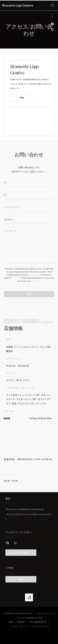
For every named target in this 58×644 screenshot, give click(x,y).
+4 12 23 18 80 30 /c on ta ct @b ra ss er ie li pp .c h (31, 86)
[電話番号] (29, 220)
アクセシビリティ (41, 627)
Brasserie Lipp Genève (18, 5)
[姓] (29, 195)
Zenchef (38, 618)
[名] (29, 182)
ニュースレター (21, 553)
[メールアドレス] (29, 207)
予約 (22, 98)
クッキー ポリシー (21, 627)
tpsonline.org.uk (34, 275)
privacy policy (35, 281)
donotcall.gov (16, 278)
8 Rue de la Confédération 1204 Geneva (32, 79)
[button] (52, 5)
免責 (13, 622)
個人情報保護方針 (40, 622)
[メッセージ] (29, 245)
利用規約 (23, 622)
